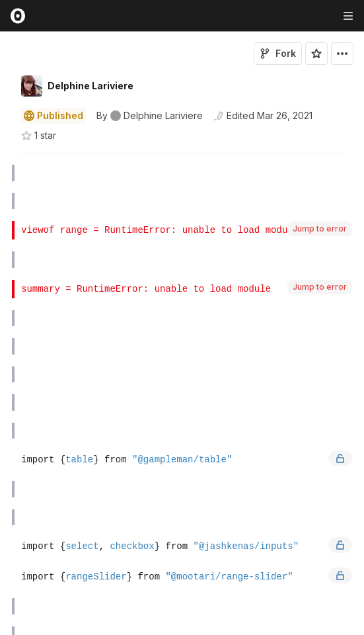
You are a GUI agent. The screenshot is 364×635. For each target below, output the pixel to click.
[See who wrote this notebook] (150, 116)
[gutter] (6, 173)
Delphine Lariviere (91, 86)
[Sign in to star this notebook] (316, 54)
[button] (6, 159)
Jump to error (320, 229)
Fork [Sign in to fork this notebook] (278, 53)
